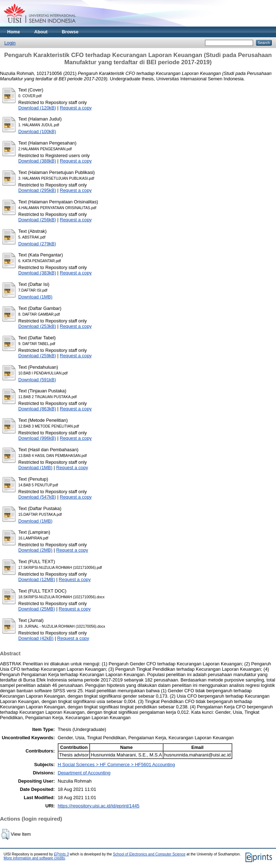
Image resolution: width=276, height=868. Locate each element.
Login (10, 43)
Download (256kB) (37, 220)
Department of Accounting (84, 773)
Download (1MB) (35, 297)
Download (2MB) (35, 550)
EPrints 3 (62, 854)
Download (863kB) (37, 409)
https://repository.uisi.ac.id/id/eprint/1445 (99, 806)
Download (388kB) (37, 161)
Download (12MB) (37, 579)
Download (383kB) (37, 273)
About (41, 32)
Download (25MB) (37, 609)
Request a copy (76, 108)
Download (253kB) (37, 326)
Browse (70, 32)
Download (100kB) (37, 131)
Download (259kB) (37, 356)
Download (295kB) (37, 190)
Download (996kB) (37, 438)
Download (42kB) (36, 638)
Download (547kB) (37, 497)
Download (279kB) (37, 244)
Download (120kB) (37, 108)
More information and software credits (34, 858)
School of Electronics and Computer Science (149, 854)
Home (14, 32)
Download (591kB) (37, 380)
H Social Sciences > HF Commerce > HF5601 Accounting (116, 765)
